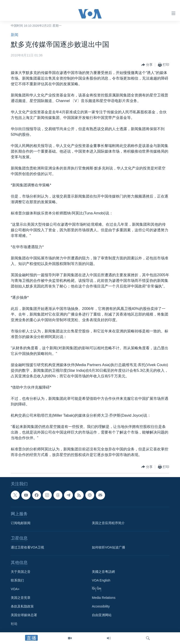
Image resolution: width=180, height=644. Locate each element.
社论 (14, 624)
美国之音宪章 (21, 598)
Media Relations (104, 598)
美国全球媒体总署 (24, 615)
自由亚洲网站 (102, 615)
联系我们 (17, 580)
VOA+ (15, 589)
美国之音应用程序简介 (108, 523)
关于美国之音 (21, 572)
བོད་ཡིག (97, 589)
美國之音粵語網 (103, 572)
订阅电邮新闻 (21, 523)
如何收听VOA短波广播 (109, 547)
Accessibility (101, 606)
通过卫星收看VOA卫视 (27, 547)
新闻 (15, 35)
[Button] (147, 65)
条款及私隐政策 (22, 606)
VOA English (101, 580)
